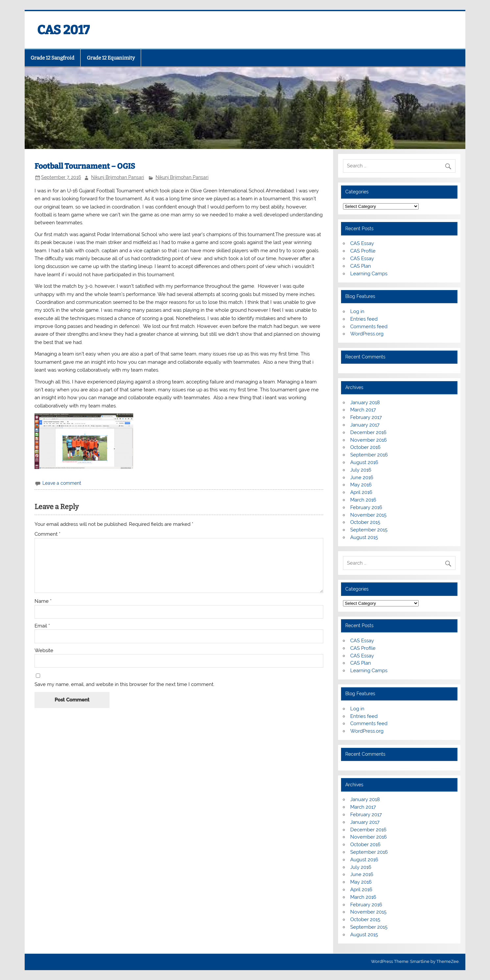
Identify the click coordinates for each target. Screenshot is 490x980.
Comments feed (369, 327)
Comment (48, 534)
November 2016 (368, 440)
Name (43, 601)
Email (42, 626)
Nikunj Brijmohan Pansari (118, 177)
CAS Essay (362, 243)
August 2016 (364, 462)
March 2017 (363, 410)
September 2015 (369, 530)
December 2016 (368, 432)
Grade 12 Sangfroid (52, 58)
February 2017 (366, 417)
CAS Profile (363, 251)
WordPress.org (367, 334)
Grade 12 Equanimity (111, 58)
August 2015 (364, 537)
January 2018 (365, 403)
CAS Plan (361, 266)
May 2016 (361, 485)
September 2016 (369, 455)
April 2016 (361, 492)
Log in (357, 311)
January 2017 (365, 425)
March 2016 (363, 500)
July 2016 (361, 470)
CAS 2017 (63, 30)
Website (44, 651)
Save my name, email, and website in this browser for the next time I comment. (124, 685)
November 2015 (368, 515)
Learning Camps (369, 274)
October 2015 (365, 522)
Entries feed (364, 319)
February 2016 (366, 507)
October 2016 (365, 447)
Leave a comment (62, 483)
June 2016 (362, 478)
